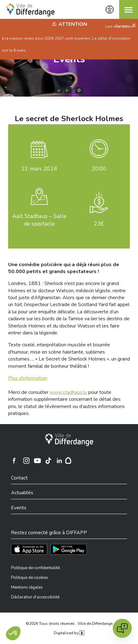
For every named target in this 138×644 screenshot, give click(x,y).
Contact (19, 478)
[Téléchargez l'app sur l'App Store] (29, 549)
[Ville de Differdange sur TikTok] (48, 461)
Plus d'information (28, 378)
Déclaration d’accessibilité (35, 597)
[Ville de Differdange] (69, 440)
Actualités (22, 493)
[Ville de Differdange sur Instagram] (26, 461)
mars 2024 (39, 169)
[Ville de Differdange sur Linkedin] (59, 461)
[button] (129, 9)
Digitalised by (69, 633)
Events (19, 508)
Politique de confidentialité (35, 568)
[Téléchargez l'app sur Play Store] (69, 549)
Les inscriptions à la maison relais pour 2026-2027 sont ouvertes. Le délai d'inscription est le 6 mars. (68, 38)
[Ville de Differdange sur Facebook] (14, 461)
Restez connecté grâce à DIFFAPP (49, 533)
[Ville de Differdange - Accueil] (30, 10)
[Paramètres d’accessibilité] (110, 10)
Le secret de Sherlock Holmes (69, 119)
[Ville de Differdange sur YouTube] (37, 461)
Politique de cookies (30, 578)
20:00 (99, 169)
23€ (99, 224)
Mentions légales (27, 587)
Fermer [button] (123, 26)
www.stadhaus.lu (68, 392)
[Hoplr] (68, 461)
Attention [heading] (73, 24)
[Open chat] (122, 628)
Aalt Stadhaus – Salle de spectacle (39, 220)
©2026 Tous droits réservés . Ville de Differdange (69, 624)
